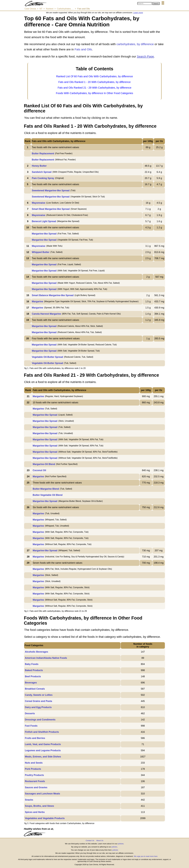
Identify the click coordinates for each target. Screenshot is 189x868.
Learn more (138, 13)
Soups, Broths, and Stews (39, 806)
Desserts (30, 713)
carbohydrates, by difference (135, 44)
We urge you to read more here (146, 856)
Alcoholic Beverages (36, 652)
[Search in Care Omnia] (145, 3)
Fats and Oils (83, 49)
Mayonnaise (39, 203)
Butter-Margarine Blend (46, 489)
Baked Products (34, 670)
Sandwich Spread (42, 172)
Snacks (29, 800)
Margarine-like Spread (44, 234)
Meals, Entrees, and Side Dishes (43, 757)
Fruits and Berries (35, 738)
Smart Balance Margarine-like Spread (53, 295)
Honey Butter (39, 166)
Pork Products (33, 769)
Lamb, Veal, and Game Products (43, 744)
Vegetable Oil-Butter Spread (47, 357)
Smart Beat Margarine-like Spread (51, 209)
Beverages (31, 683)
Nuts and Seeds (34, 763)
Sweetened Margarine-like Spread (51, 190)
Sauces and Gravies (36, 787)
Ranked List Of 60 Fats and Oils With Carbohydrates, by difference (95, 76)
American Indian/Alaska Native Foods (46, 658)
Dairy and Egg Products (38, 707)
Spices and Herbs (35, 812)
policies (121, 844)
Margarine (37, 301)
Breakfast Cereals (35, 689)
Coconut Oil (39, 470)
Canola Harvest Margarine (46, 314)
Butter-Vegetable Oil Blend (48, 495)
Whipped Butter (41, 252)
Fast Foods (31, 726)
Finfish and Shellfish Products (42, 732)
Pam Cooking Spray (43, 178)
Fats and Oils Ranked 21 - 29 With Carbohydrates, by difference (94, 88)
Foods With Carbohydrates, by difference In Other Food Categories (94, 93)
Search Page (145, 56)
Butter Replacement (43, 154)
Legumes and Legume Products (43, 750)
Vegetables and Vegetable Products (45, 818)
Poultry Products (34, 775)
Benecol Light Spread (44, 221)
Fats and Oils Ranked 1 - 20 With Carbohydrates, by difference (95, 82)
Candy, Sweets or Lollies (39, 695)
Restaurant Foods (35, 781)
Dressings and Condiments (40, 720)
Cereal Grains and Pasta (38, 701)
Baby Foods (32, 664)
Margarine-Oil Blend (44, 464)
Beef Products (33, 676)
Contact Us (90, 841)
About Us (100, 841)
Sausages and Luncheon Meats (42, 794)
